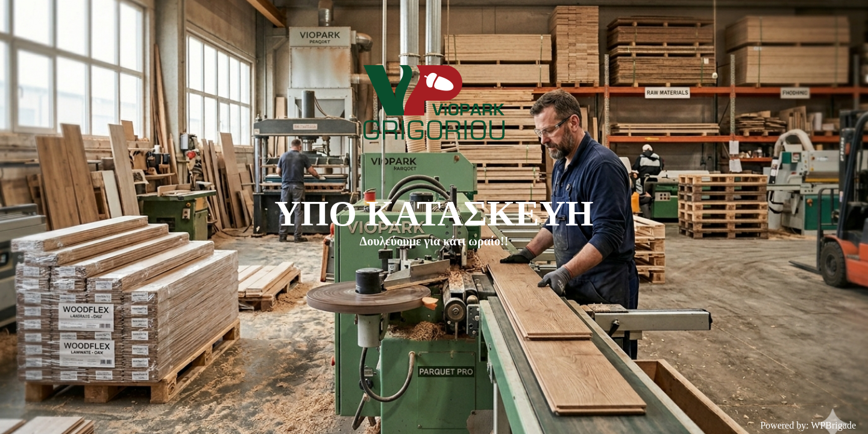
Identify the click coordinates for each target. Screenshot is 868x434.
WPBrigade (833, 425)
